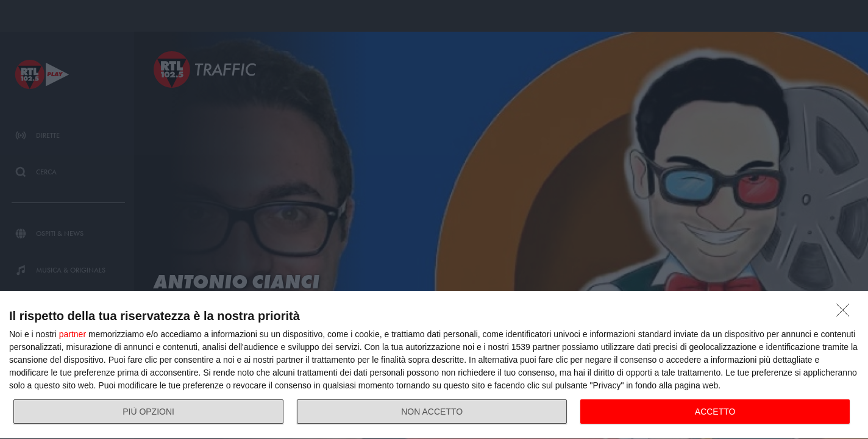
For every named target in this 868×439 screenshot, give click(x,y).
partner (73, 334)
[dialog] (434, 365)
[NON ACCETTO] (846, 313)
